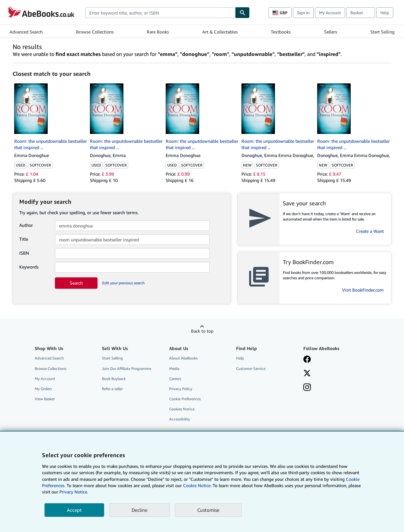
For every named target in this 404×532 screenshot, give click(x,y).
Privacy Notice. (74, 492)
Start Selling (382, 32)
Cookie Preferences (185, 399)
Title (24, 239)
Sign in (303, 13)
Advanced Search (26, 32)
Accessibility (180, 419)
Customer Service (251, 369)
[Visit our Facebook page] (307, 360)
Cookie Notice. (197, 485)
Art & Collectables (220, 32)
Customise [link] (208, 510)
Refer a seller (112, 389)
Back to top (202, 331)
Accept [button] (74, 510)
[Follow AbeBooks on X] (307, 374)
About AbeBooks (183, 358)
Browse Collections (95, 32)
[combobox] (160, 13)
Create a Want (370, 231)
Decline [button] (140, 510)
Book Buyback (114, 379)
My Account (330, 13)
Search (76, 283)
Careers (175, 379)
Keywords (29, 267)
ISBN (24, 253)
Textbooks (281, 32)
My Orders (43, 389)
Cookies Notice (182, 409)
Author (26, 225)
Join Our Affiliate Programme (127, 369)
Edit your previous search (123, 283)
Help (385, 13)
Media (174, 369)
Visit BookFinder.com (363, 290)
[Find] (242, 13)
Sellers (331, 32)
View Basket (45, 399)
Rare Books (158, 32)
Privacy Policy (181, 389)
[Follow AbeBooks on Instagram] (307, 388)
